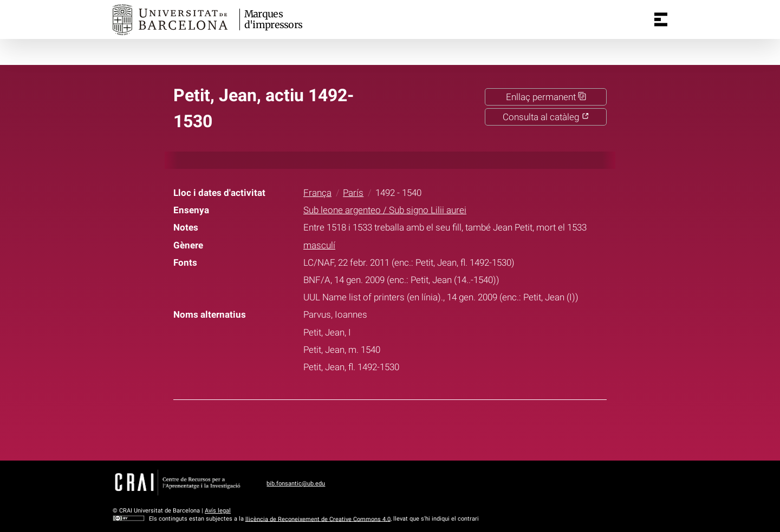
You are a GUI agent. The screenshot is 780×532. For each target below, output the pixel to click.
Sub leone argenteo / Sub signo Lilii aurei (385, 210)
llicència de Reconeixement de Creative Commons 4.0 (318, 519)
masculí (319, 245)
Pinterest (410, 428)
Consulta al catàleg (546, 117)
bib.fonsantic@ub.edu (296, 484)
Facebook (356, 428)
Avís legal (218, 511)
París (353, 193)
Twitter (383, 428)
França (317, 193)
